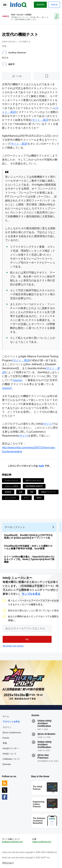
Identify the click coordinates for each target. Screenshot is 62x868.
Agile (41, 466)
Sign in (54, 5)
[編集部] (4, 64)
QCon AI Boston (46, 734)
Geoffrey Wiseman (17, 53)
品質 (21, 492)
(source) (17, 380)
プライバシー (8, 863)
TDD (32, 492)
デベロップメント (11, 480)
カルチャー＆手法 (11, 486)
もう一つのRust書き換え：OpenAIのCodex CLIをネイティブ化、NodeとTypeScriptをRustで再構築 (29, 559)
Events (6, 738)
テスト (26, 498)
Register (40, 5)
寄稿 (5, 743)
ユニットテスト (11, 498)
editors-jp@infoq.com (42, 842)
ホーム (6, 716)
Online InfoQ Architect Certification (44, 723)
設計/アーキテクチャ (33, 480)
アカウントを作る (11, 722)
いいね (19, 76)
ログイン (7, 727)
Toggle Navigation (5, 5)
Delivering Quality (34, 486)
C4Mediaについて (11, 759)
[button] (27, 639)
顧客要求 (8, 492)
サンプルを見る (31, 594)
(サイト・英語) (40, 120)
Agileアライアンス (48, 492)
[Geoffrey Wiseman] (4, 53)
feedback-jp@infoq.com (12, 842)
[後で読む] (47, 76)
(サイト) (48, 424)
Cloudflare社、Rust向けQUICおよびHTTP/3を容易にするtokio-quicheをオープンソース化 (28, 536)
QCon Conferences (12, 733)
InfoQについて (10, 754)
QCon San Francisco (43, 756)
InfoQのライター (11, 748)
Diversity (7, 764)
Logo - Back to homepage (19, 4)
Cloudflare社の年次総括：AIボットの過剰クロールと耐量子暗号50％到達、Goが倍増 (28, 547)
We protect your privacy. (13, 646)
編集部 (11, 64)
